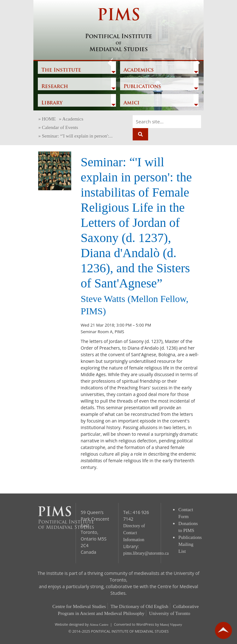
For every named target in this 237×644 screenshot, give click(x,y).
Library (52, 103)
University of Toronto (170, 613)
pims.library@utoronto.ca (146, 553)
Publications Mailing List (190, 544)
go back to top (223, 630)
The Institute (61, 70)
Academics (139, 70)
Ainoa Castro (99, 624)
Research (55, 87)
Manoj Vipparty (171, 624)
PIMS (118, 31)
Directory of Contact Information (134, 533)
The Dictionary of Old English (139, 606)
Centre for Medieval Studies (79, 606)
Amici (132, 103)
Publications (142, 87)
